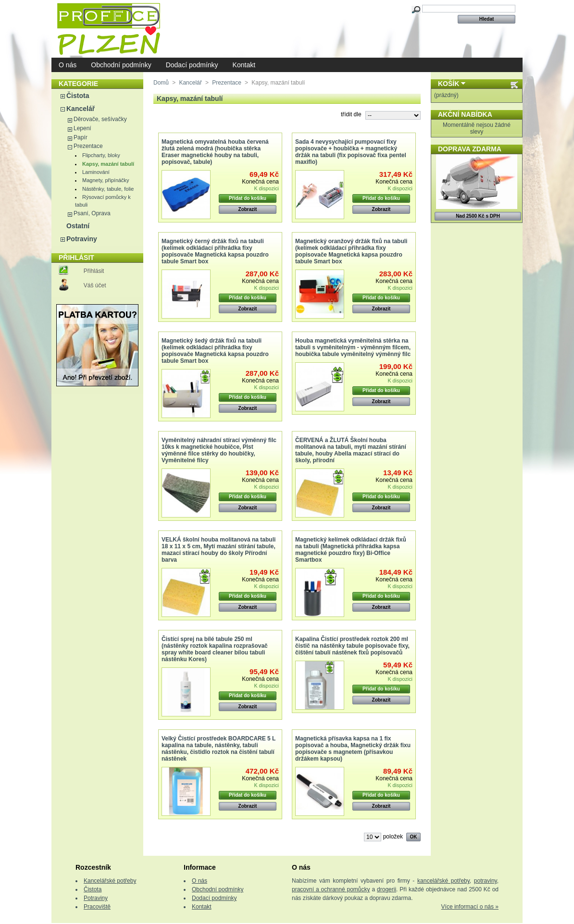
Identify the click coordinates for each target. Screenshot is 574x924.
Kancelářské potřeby (110, 881)
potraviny (486, 881)
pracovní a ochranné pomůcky (331, 889)
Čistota (78, 96)
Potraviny (82, 239)
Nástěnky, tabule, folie (108, 189)
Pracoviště (97, 907)
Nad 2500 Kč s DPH (478, 216)
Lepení (82, 128)
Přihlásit (94, 271)
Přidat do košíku (248, 198)
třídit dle (351, 114)
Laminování (96, 172)
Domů (161, 83)
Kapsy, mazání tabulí (108, 164)
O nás (68, 65)
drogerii (387, 889)
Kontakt (244, 65)
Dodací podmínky (192, 65)
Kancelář (81, 109)
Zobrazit (248, 209)
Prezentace (88, 146)
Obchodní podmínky (121, 65)
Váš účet (95, 285)
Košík (449, 84)
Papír (81, 137)
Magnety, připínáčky (106, 180)
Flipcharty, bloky (101, 155)
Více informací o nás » (470, 907)
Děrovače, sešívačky (100, 119)
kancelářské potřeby (443, 881)
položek (393, 837)
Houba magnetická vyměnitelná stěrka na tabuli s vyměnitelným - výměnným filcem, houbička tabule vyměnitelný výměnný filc (353, 347)
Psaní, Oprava (92, 213)
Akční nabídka (465, 114)
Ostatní (78, 226)
